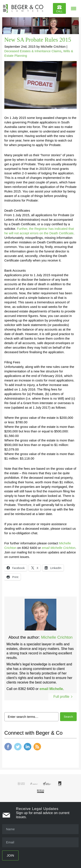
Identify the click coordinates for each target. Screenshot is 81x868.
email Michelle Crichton (58, 548)
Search (68, 717)
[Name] (40, 829)
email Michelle (51, 689)
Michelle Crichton (57, 637)
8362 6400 (26, 689)
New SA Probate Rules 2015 (38, 40)
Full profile (61, 697)
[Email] (40, 842)
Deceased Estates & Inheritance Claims (33, 51)
